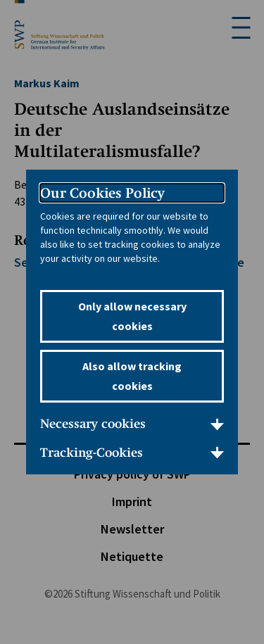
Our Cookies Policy (102, 193)
